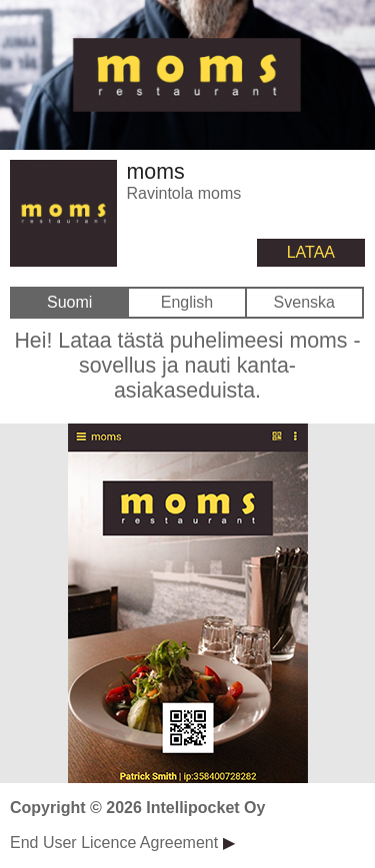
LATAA (311, 252)
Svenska (304, 302)
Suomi (69, 302)
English (187, 302)
